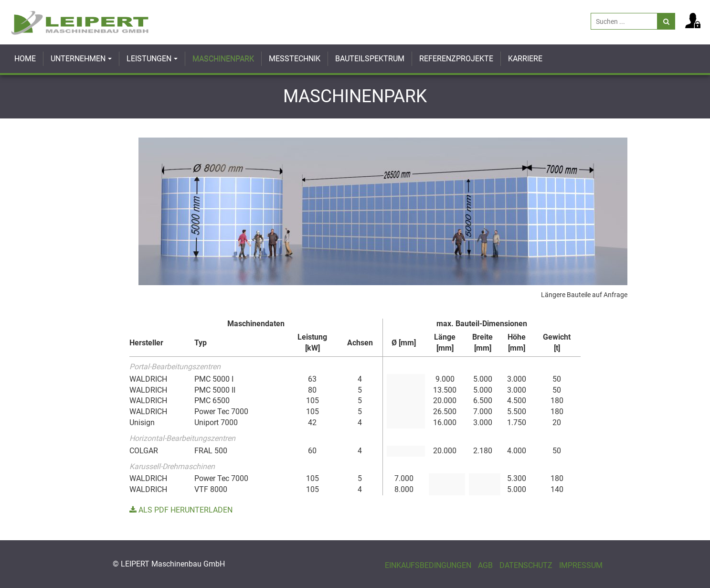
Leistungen (149, 59)
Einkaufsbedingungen (428, 565)
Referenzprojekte (456, 59)
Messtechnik (295, 59)
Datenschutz (526, 565)
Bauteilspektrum (370, 59)
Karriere (525, 59)
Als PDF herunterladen (181, 510)
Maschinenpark (223, 59)
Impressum (581, 565)
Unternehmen (78, 59)
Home (25, 59)
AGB (485, 565)
